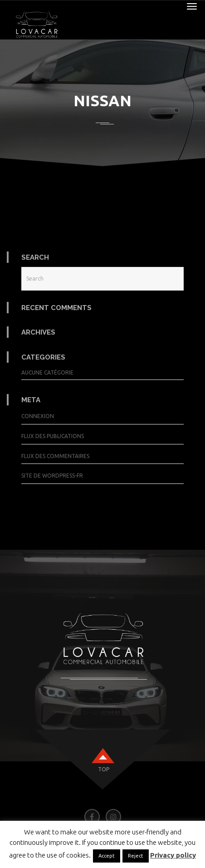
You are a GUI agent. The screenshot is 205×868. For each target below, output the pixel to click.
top (104, 769)
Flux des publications (53, 436)
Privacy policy (173, 855)
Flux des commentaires (55, 456)
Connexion (38, 416)
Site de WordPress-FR (52, 476)
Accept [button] (107, 856)
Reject (136, 856)
